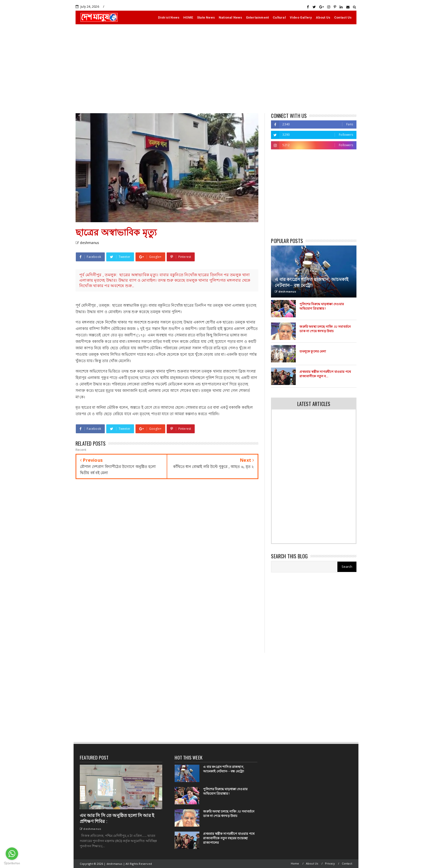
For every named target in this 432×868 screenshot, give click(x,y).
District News (169, 17)
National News (230, 17)
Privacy (330, 863)
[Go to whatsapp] (12, 854)
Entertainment (258, 17)
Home (295, 863)
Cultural (279, 17)
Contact (347, 863)
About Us (323, 17)
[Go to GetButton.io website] (12, 863)
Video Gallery (301, 17)
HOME (188, 17)
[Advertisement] (216, 69)
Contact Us (343, 17)
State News (206, 17)
